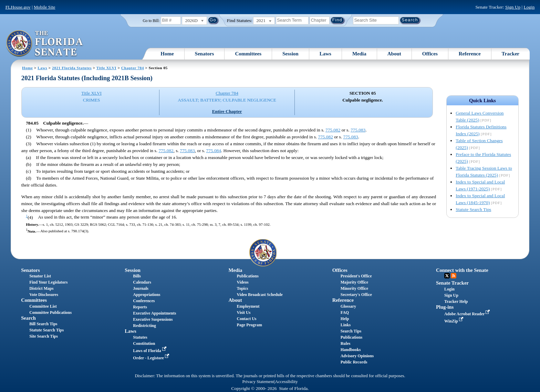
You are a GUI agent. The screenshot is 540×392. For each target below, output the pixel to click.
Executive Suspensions (153, 319)
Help (345, 319)
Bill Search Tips (43, 324)
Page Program (250, 325)
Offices (430, 54)
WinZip (454, 321)
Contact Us (247, 319)
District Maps (41, 288)
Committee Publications (50, 312)
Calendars (142, 282)
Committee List (43, 306)
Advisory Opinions (357, 356)
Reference (470, 54)
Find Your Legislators (48, 282)
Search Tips (351, 331)
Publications (248, 276)
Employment (248, 306)
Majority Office (354, 282)
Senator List (40, 276)
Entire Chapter (227, 111)
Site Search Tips (44, 336)
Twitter (447, 276)
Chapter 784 (133, 68)
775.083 (358, 130)
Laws (325, 54)
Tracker (511, 54)
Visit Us (244, 312)
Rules (346, 343)
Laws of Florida (150, 351)
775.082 (333, 130)
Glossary (348, 306)
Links (346, 325)
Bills (137, 276)
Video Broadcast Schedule (260, 295)
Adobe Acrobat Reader (468, 314)
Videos (243, 282)
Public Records (354, 362)
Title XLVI (106, 68)
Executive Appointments (154, 313)
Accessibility (287, 382)
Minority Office (354, 288)
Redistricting (144, 326)
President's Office (356, 276)
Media (359, 54)
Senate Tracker (452, 283)
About (394, 54)
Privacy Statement (258, 382)
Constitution (144, 343)
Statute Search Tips (473, 209)
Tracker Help (456, 301)
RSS (454, 276)
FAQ (345, 312)
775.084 (214, 151)
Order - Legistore (152, 358)
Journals (141, 288)
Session (290, 54)
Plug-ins (445, 307)
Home (167, 54)
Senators (205, 54)
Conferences (144, 301)
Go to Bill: (151, 21)
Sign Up (513, 7)
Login (529, 7)
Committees (248, 54)
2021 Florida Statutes (72, 68)
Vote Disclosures (44, 295)
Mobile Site (45, 7)
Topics (243, 288)
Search (28, 318)
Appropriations (147, 295)
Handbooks (351, 350)
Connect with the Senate (462, 270)
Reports (140, 307)
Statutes (140, 337)
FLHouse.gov (18, 7)
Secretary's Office (356, 295)
